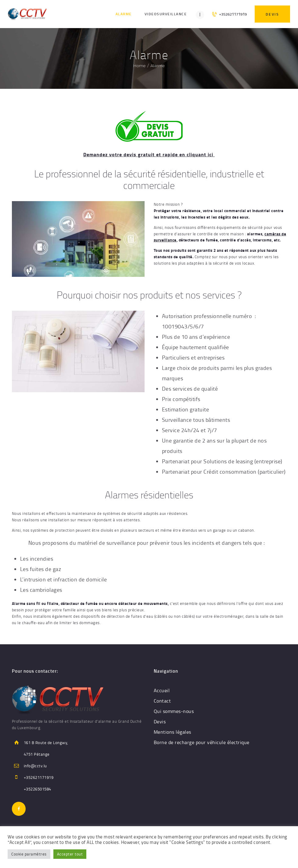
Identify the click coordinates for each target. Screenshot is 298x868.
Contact (162, 701)
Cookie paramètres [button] (29, 854)
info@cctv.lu (35, 766)
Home (139, 66)
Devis (160, 722)
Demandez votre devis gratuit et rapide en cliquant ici (149, 154)
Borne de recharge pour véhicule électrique (202, 742)
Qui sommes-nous (174, 711)
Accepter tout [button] (70, 854)
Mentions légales (172, 732)
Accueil (162, 690)
